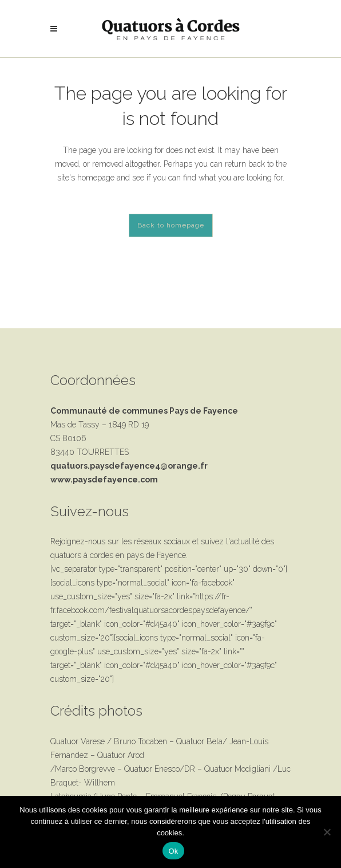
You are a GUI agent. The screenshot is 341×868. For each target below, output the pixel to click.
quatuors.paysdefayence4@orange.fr (129, 466)
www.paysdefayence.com (104, 480)
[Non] (327, 832)
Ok (173, 851)
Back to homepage (171, 225)
